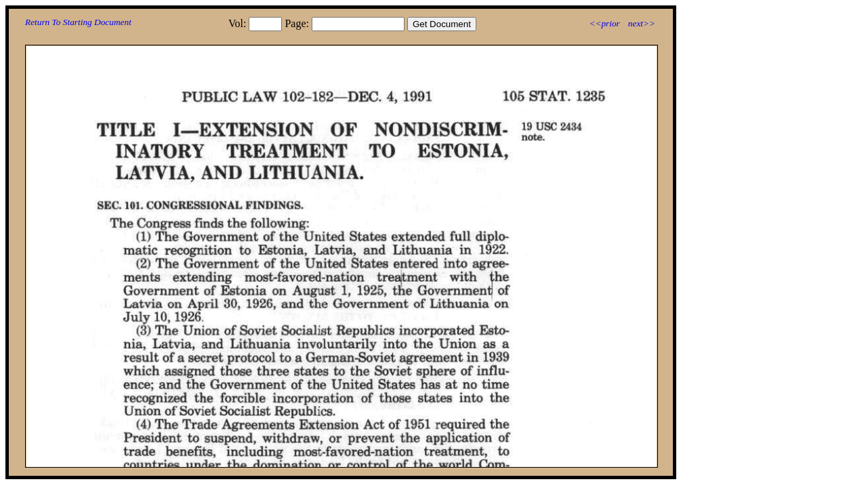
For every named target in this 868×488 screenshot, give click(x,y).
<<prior (604, 23)
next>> (642, 23)
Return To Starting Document (78, 22)
